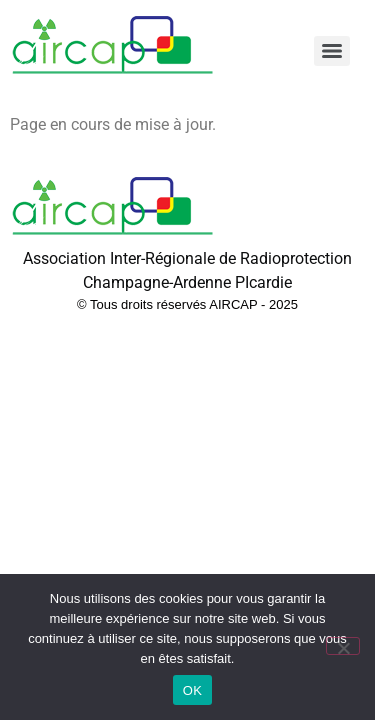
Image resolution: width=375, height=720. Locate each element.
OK (192, 690)
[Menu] (332, 51)
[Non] (343, 646)
